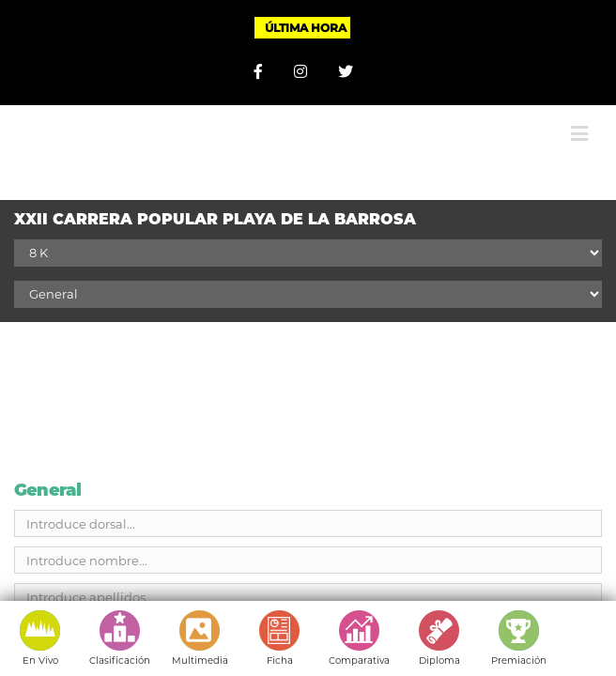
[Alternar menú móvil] (579, 120)
